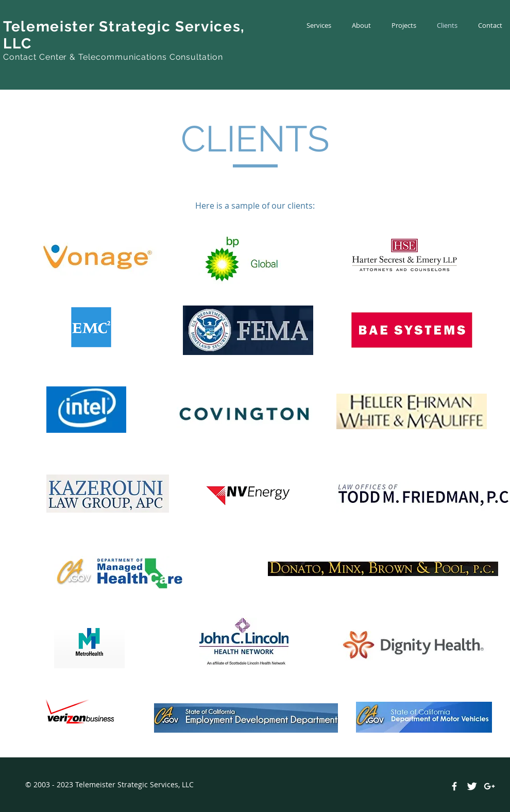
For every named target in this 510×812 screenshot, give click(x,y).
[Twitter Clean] (472, 786)
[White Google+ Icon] (489, 786)
